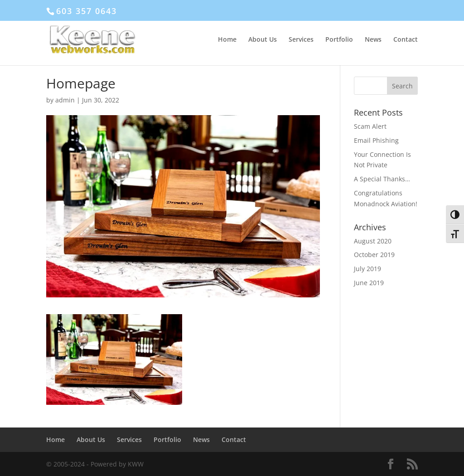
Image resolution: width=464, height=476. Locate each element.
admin (65, 100)
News (373, 40)
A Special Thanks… (382, 179)
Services (301, 40)
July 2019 (367, 269)
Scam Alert (370, 126)
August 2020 (373, 241)
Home (227, 40)
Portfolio (339, 40)
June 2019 (369, 283)
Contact (406, 40)
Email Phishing (376, 140)
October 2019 (374, 255)
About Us (263, 40)
